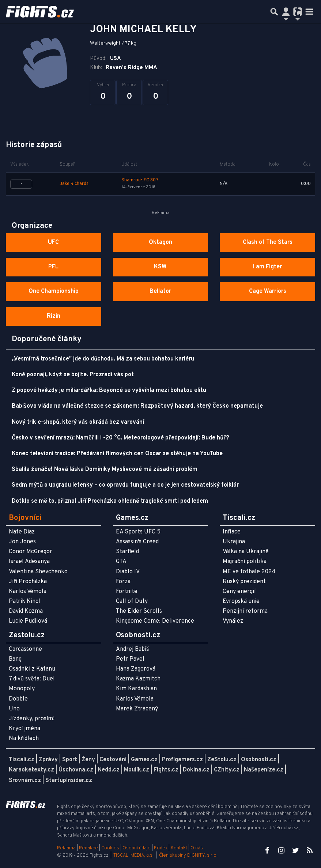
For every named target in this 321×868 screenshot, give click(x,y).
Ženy (88, 760)
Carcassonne (25, 649)
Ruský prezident (244, 582)
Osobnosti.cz (259, 760)
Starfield (127, 552)
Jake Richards (74, 184)
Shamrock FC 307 (140, 180)
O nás (197, 848)
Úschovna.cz (76, 770)
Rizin (54, 316)
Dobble (18, 699)
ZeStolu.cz (222, 760)
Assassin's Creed (137, 542)
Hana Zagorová (136, 669)
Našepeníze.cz (264, 770)
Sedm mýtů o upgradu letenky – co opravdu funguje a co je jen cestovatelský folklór (125, 485)
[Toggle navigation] (309, 12)
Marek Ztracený (137, 709)
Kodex (161, 848)
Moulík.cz (137, 770)
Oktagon (160, 242)
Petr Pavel (130, 659)
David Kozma (26, 611)
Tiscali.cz (22, 760)
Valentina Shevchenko (38, 572)
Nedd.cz (109, 770)
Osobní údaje (137, 848)
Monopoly (22, 689)
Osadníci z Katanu (32, 669)
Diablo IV (128, 572)
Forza (123, 582)
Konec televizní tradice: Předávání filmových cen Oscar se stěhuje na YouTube (117, 454)
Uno (14, 709)
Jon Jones (22, 542)
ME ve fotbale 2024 (249, 572)
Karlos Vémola (28, 592)
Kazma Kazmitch (138, 679)
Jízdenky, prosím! (32, 719)
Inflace (232, 532)
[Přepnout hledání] (274, 12)
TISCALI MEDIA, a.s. (133, 856)
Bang (15, 659)
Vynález (233, 621)
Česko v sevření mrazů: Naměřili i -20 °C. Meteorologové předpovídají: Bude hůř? (120, 438)
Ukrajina (234, 542)
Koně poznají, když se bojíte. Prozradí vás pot (73, 375)
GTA (121, 562)
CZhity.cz (227, 770)
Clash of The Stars (268, 242)
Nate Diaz (22, 532)
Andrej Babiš (133, 649)
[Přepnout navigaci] (286, 12)
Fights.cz (166, 770)
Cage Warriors (268, 291)
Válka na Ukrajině (246, 552)
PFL (53, 267)
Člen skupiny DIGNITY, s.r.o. (188, 856)
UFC (53, 242)
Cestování (113, 760)
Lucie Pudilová (28, 621)
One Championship (54, 291)
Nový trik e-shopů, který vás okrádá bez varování (78, 422)
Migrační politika (245, 562)
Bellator (160, 291)
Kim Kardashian (136, 689)
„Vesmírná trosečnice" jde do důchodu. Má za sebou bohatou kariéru (103, 359)
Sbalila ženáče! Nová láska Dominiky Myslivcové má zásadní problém (105, 469)
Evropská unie (241, 601)
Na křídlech (24, 739)
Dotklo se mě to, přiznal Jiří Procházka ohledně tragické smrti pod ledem (110, 501)
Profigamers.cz (182, 760)
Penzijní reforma (245, 611)
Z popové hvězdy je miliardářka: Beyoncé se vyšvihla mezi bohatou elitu (109, 390)
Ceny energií (239, 592)
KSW (160, 267)
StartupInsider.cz (69, 781)
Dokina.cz (196, 770)
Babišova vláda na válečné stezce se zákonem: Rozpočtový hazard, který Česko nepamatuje (137, 406)
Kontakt (180, 848)
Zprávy (48, 760)
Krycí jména (24, 729)
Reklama (66, 848)
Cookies (110, 848)
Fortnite (127, 592)
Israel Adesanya (29, 562)
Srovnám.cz (25, 781)
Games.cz (144, 760)
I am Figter (267, 267)
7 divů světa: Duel (32, 679)
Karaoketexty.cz (31, 770)
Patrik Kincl (24, 601)
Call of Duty (132, 601)
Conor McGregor (31, 552)
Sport (70, 760)
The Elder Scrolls (139, 611)
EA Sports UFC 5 (138, 532)
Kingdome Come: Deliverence (155, 621)
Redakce (88, 848)
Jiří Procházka (28, 582)
